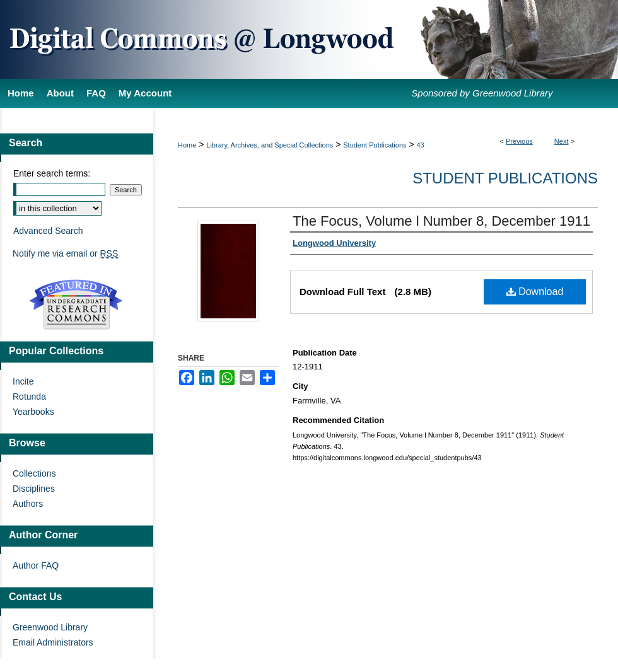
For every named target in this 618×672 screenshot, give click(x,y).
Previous (519, 141)
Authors (28, 504)
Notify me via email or (65, 253)
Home (187, 145)
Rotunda (29, 397)
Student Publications (375, 145)
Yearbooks (33, 412)
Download (535, 292)
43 (421, 145)
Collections (34, 473)
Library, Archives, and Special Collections (270, 145)
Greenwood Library (50, 627)
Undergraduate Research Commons (76, 304)
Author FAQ (36, 565)
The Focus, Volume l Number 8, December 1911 (441, 221)
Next (562, 141)
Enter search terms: (52, 173)
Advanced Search (48, 231)
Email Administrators (53, 642)
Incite (23, 381)
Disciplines (34, 489)
